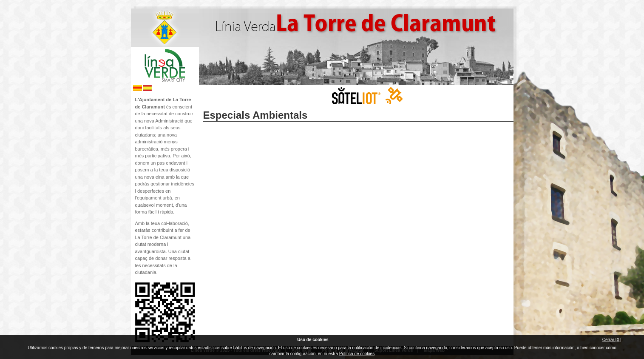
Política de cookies (357, 354)
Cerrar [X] (611, 340)
